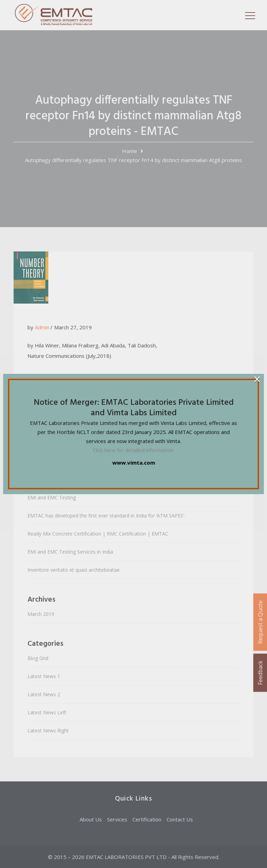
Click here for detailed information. (133, 450)
